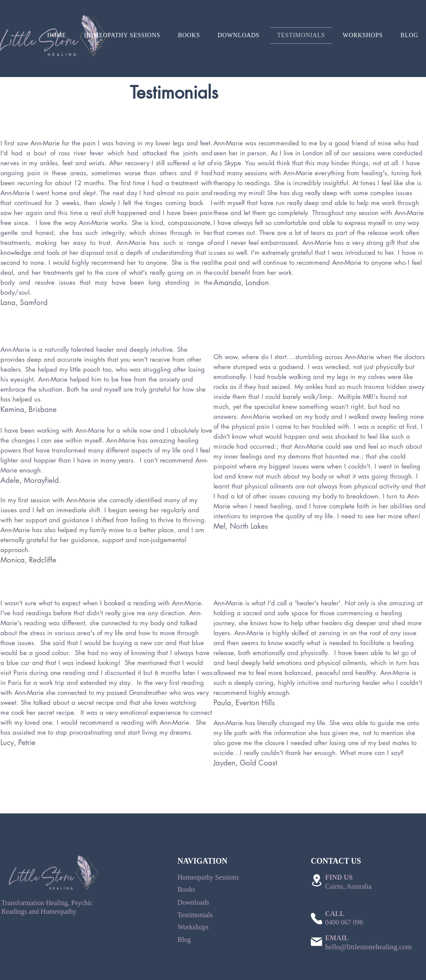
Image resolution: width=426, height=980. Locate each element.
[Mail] (316, 941)
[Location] (316, 880)
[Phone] (316, 919)
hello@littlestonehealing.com (368, 947)
